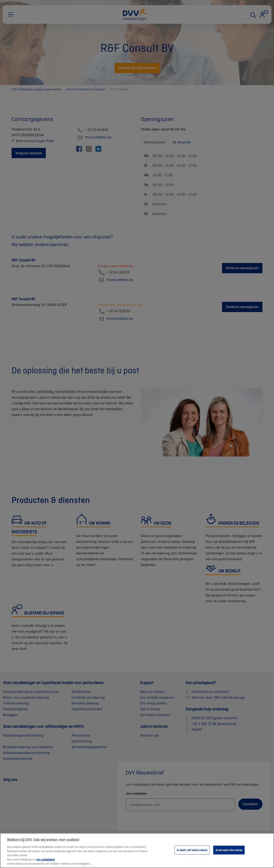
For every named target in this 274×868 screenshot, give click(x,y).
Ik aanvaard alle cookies (229, 856)
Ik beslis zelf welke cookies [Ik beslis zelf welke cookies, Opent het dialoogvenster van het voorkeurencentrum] (192, 856)
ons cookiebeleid (45, 865)
